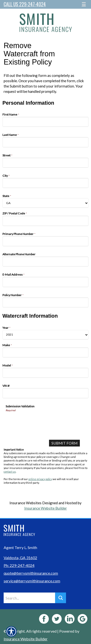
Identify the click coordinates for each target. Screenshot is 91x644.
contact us (10, 472)
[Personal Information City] (45, 183)
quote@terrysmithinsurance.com (31, 573)
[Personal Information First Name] (45, 122)
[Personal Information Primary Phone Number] (45, 241)
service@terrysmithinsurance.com (32, 581)
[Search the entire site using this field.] (29, 598)
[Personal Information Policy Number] (45, 302)
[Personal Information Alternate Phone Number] (45, 262)
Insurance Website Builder (46, 508)
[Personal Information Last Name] (45, 142)
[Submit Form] (64, 443)
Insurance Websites (25, 503)
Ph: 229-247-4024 (19, 565)
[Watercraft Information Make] (45, 352)
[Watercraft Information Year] (45, 335)
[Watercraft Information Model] (45, 373)
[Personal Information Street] (45, 163)
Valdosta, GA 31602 (20, 558)
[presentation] (42, 421)
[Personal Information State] (45, 203)
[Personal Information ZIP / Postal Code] (45, 221)
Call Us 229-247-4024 (25, 4)
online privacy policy (40, 479)
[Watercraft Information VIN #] (45, 393)
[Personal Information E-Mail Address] (45, 282)
